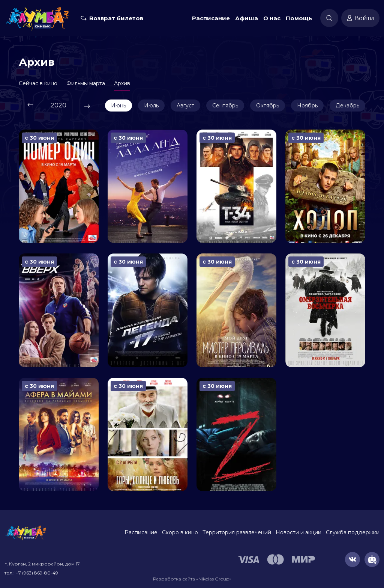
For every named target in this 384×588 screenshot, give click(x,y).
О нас (272, 18)
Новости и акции (298, 532)
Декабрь (347, 106)
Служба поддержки (353, 532)
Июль (151, 106)
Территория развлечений (237, 532)
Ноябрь (307, 106)
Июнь (118, 106)
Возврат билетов (116, 18)
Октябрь (268, 106)
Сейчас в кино (38, 83)
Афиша (247, 18)
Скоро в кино (180, 532)
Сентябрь (225, 106)
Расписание (211, 18)
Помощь (299, 18)
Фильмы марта (86, 83)
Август (185, 106)
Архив (122, 83)
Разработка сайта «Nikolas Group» (192, 579)
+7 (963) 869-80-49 (37, 573)
